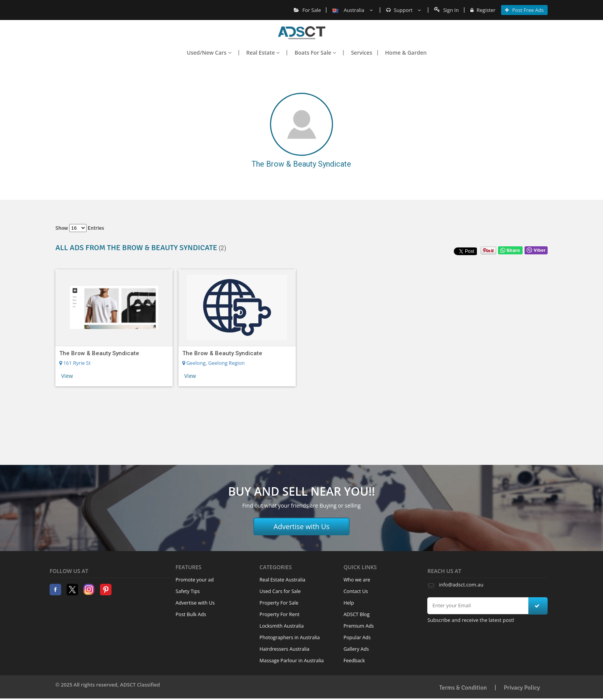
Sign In (446, 10)
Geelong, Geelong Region (213, 363)
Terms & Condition (463, 688)
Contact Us (356, 591)
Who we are (357, 580)
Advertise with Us (301, 526)
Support (404, 10)
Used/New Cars (209, 53)
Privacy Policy (522, 688)
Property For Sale (279, 603)
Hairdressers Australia (285, 649)
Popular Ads (357, 637)
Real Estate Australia (282, 580)
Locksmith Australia (282, 626)
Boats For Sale (315, 53)
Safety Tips (188, 591)
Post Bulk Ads (191, 614)
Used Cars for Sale (280, 591)
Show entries (80, 228)
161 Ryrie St (75, 363)
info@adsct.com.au (461, 585)
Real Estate (263, 53)
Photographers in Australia (290, 637)
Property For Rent (280, 614)
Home (302, 33)
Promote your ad (195, 580)
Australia (352, 10)
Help (349, 603)
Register (483, 10)
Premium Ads (359, 626)
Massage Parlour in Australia (292, 661)
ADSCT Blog (356, 614)
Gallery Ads (356, 649)
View (67, 376)
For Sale (307, 10)
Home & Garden (406, 53)
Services (362, 53)
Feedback (354, 661)
